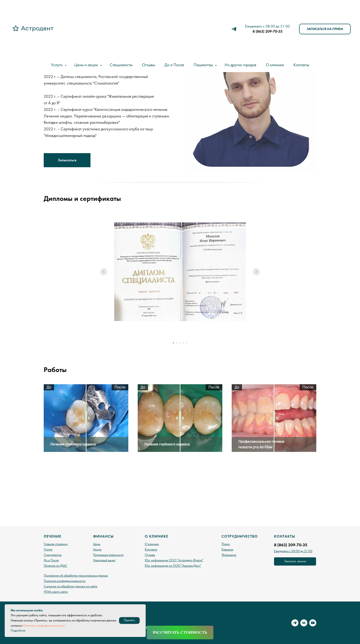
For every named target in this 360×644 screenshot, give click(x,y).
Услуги (57, 65)
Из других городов (241, 65)
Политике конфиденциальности (44, 626)
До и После (174, 65)
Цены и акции (87, 65)
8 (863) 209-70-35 (268, 31)
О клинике (275, 65)
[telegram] (234, 29)
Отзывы (149, 65)
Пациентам (204, 65)
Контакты (301, 65)
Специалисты (121, 65)
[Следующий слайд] (256, 280)
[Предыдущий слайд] (104, 280)
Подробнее (18, 631)
